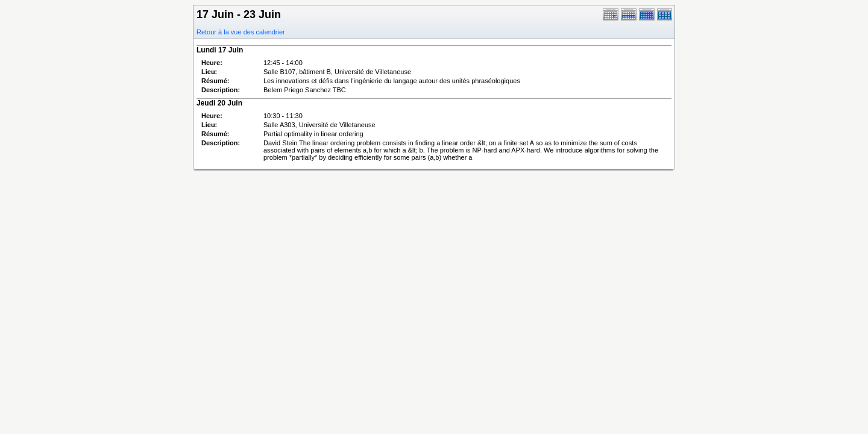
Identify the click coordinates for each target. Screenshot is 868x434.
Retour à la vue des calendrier (241, 32)
